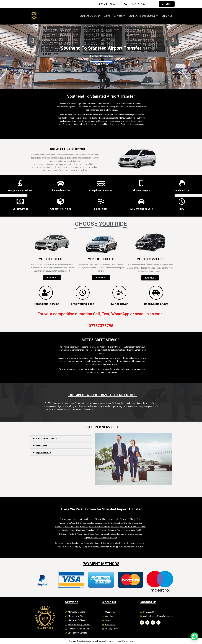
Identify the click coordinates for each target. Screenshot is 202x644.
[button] (99, 87)
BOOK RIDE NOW (101, 64)
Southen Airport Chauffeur (143, 16)
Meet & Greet (41, 446)
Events (107, 16)
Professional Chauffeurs (46, 438)
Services (119, 16)
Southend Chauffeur (90, 16)
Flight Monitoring (43, 453)
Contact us (167, 16)
